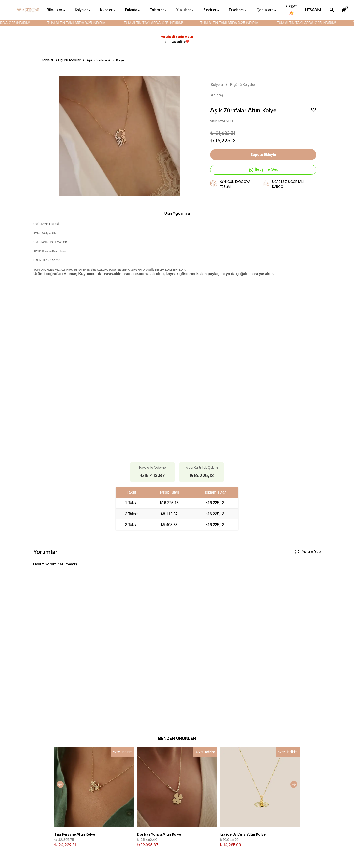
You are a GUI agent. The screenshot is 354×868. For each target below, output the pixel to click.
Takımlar (159, 10)
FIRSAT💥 (291, 10)
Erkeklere (238, 10)
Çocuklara (267, 10)
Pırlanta (133, 10)
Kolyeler (83, 10)
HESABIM (313, 10)
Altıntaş (217, 95)
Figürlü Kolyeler (69, 60)
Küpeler (108, 10)
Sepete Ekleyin (263, 155)
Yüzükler (185, 10)
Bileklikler (56, 10)
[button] (343, 10)
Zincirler (212, 10)
